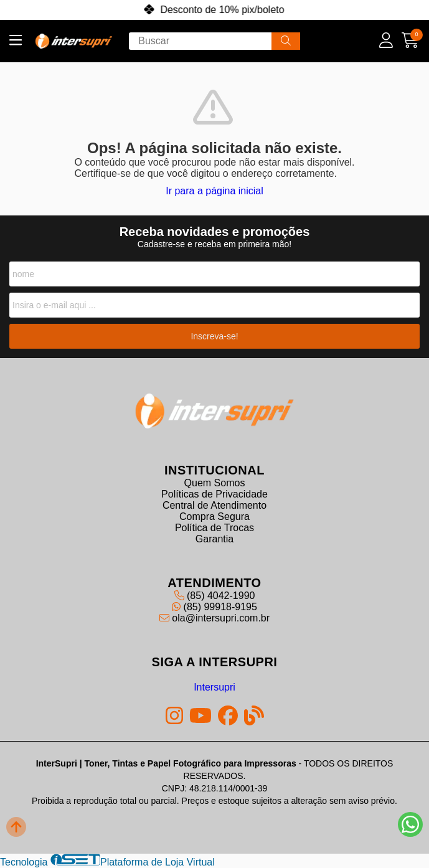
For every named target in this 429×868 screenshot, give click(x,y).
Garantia (214, 539)
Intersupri (214, 687)
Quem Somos (215, 483)
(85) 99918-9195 (214, 607)
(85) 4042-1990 (215, 596)
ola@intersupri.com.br (214, 618)
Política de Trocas (214, 528)
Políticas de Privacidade (214, 494)
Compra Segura (214, 517)
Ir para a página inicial (214, 191)
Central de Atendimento (214, 505)
